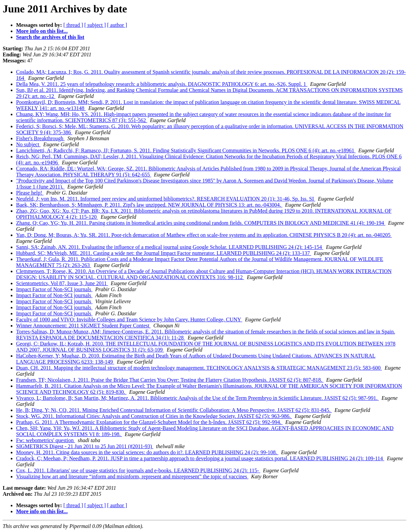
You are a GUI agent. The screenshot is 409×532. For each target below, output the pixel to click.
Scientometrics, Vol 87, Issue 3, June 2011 (62, 283)
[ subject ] (95, 25)
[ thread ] (73, 25)
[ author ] (117, 25)
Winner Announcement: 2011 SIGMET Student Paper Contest (83, 326)
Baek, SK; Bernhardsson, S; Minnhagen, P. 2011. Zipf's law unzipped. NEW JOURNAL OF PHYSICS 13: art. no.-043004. (149, 205)
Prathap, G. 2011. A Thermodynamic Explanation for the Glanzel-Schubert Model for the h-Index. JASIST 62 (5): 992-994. (149, 422)
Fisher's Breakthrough (40, 138)
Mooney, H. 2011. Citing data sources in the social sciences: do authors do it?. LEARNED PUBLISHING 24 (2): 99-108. (147, 452)
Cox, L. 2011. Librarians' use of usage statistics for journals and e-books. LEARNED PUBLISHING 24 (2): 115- (138, 470)
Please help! (30, 193)
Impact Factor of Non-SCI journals (54, 289)
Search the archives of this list (50, 37)
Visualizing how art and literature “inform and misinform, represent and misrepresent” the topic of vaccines (132, 476)
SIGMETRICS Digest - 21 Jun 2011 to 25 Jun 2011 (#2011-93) (85, 446)
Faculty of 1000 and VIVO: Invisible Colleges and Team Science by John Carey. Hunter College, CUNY (129, 320)
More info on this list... (42, 31)
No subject (28, 144)
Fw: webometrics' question (46, 440)
